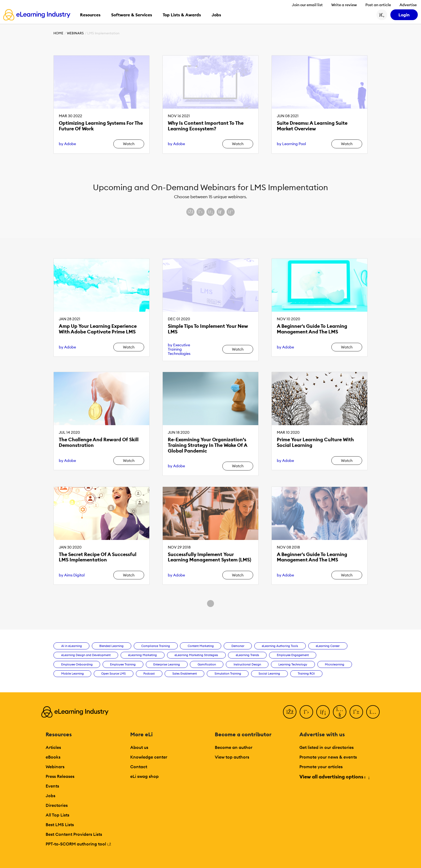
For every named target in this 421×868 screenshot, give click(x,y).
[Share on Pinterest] (231, 212)
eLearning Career (328, 646)
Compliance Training (156, 646)
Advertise (408, 5)
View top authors (232, 757)
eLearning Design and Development (86, 655)
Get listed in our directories (326, 747)
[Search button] (382, 15)
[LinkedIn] (323, 712)
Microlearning (335, 664)
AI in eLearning (72, 646)
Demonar (238, 646)
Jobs (50, 796)
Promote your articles (321, 767)
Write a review (344, 5)
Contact (139, 767)
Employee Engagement (293, 655)
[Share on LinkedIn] (210, 212)
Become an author (234, 747)
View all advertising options (334, 777)
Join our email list (307, 5)
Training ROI (306, 674)
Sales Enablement (185, 674)
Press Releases (60, 776)
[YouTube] (340, 712)
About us (139, 747)
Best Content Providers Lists (74, 834)
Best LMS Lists (60, 825)
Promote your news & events (328, 757)
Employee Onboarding (77, 664)
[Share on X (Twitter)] (201, 212)
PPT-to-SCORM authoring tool (78, 844)
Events (52, 786)
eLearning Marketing (142, 655)
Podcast (149, 674)
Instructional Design (247, 664)
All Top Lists (57, 815)
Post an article (378, 5)
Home (58, 33)
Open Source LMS (113, 674)
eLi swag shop (144, 776)
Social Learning (269, 674)
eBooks (53, 757)
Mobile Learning (72, 674)
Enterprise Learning (167, 664)
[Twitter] (306, 712)
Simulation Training (228, 674)
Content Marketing (201, 646)
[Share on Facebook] (190, 212)
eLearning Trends (247, 655)
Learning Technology (293, 664)
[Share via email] (221, 212)
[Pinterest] (356, 712)
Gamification (207, 664)
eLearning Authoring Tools (280, 646)
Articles (53, 747)
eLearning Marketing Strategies (196, 655)
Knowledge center (149, 757)
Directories (57, 805)
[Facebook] (290, 712)
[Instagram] (373, 712)
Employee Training (123, 664)
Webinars (75, 33)
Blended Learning (111, 646)
